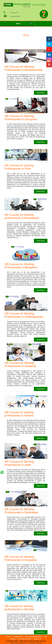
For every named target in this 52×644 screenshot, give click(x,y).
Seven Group (28, 641)
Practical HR (18, 637)
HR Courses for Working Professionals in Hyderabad (21, 511)
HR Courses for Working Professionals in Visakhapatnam (24, 315)
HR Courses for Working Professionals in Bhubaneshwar (24, 68)
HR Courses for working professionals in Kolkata (19, 414)
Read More (41, 93)
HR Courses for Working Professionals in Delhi (19, 463)
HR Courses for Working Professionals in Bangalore (21, 558)
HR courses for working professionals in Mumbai (19, 608)
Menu (18, 24)
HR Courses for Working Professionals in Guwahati (20, 364)
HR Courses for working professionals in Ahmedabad (22, 216)
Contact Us (37, 639)
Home (8, 637)
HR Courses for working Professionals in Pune (19, 167)
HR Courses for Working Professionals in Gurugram (21, 118)
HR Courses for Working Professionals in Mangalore (21, 266)
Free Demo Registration (33, 637)
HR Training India (24, 639)
